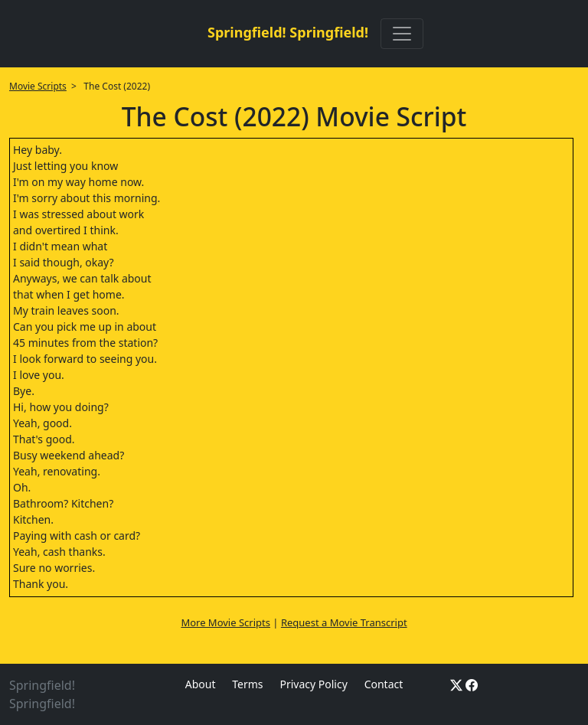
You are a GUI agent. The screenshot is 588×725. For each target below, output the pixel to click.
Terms (247, 684)
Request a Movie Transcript (344, 622)
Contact (384, 684)
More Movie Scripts (225, 622)
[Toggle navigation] (402, 34)
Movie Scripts (38, 86)
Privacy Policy (313, 684)
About (201, 684)
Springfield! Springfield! (288, 32)
